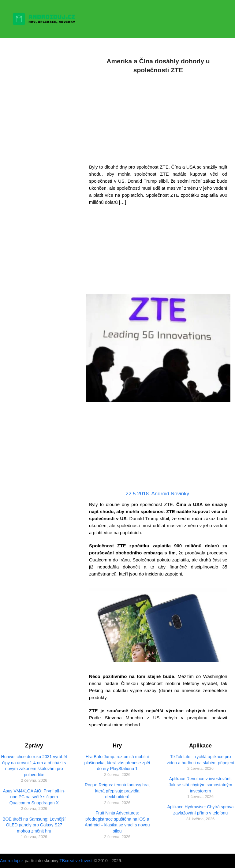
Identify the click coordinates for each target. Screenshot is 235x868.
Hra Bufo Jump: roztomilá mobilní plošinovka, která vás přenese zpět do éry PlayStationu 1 (117, 763)
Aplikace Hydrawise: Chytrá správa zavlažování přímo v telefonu (201, 810)
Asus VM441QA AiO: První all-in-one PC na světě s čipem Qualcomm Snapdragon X (34, 797)
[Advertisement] (158, 117)
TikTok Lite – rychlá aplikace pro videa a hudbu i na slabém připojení (201, 760)
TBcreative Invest (76, 861)
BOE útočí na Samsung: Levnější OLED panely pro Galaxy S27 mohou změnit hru (34, 825)
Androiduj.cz (12, 861)
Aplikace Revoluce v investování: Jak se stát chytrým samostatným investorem (201, 785)
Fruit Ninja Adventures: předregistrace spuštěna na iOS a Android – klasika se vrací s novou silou (117, 822)
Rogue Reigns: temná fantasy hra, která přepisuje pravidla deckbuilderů (117, 791)
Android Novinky (170, 494)
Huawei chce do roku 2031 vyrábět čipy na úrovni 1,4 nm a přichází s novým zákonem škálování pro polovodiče (34, 766)
